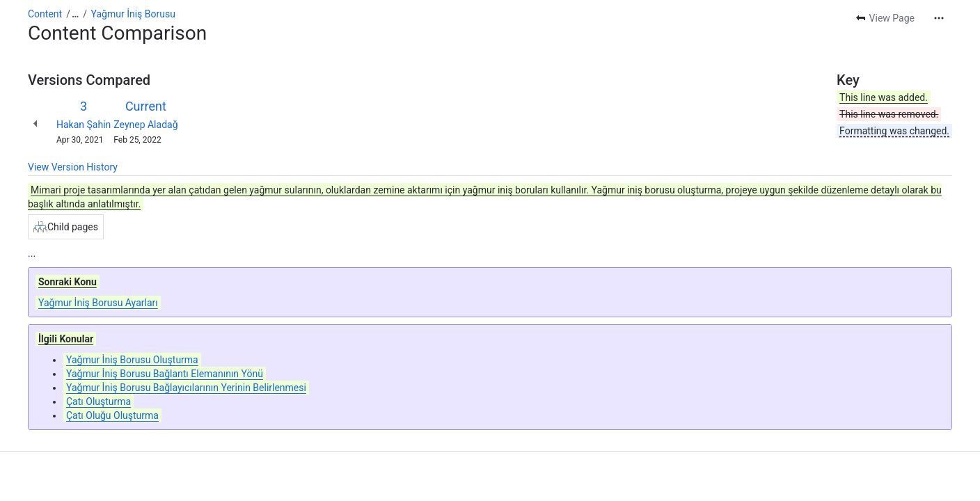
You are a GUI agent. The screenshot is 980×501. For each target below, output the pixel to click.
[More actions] (939, 18)
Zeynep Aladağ (145, 125)
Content (45, 14)
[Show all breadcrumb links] (75, 14)
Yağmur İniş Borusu (133, 14)
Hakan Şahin (84, 125)
